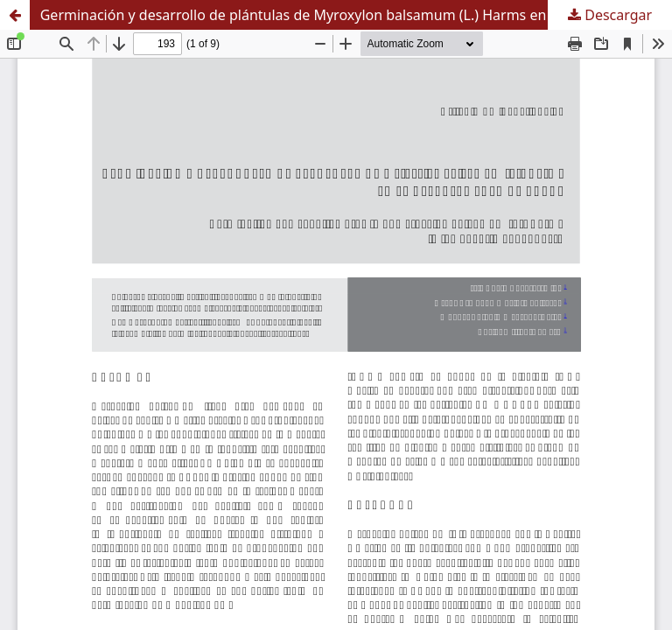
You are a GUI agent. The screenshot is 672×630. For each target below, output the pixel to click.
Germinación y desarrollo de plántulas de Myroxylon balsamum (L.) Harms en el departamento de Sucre (356, 15)
